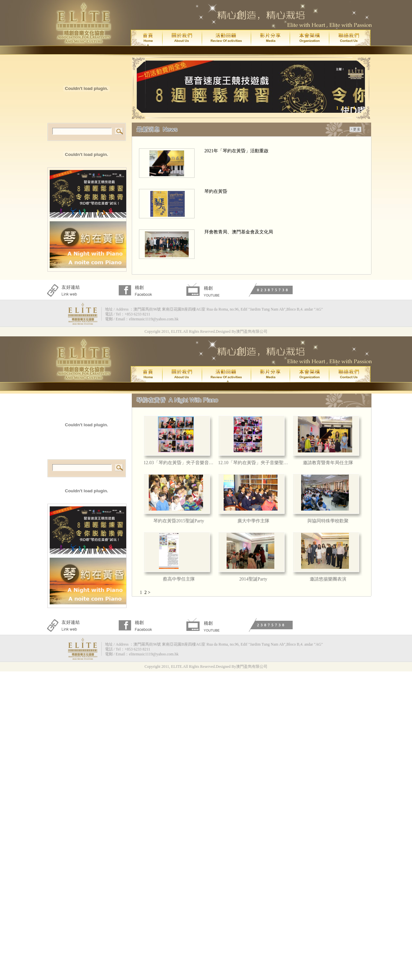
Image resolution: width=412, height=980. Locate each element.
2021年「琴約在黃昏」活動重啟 (236, 151)
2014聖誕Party (253, 579)
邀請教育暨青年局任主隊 (328, 463)
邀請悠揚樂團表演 (328, 579)
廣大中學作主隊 (253, 521)
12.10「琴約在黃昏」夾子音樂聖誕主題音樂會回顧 (253, 463)
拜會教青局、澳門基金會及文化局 (239, 232)
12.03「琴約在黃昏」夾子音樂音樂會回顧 (179, 463)
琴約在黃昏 (216, 191)
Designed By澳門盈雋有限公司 (242, 331)
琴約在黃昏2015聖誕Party (179, 521)
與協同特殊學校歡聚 (328, 521)
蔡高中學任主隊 (179, 579)
